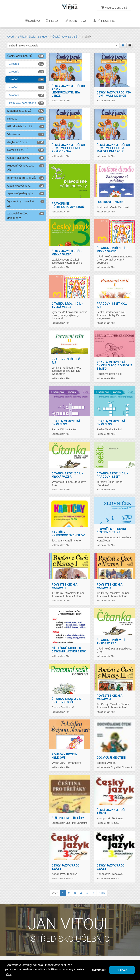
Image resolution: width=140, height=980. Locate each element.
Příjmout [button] (122, 970)
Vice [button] (9, 974)
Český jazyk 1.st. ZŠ (65, 37)
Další (102, 893)
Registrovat (77, 21)
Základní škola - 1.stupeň (33, 37)
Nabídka (33, 21)
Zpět (55, 893)
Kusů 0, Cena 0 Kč (114, 8)
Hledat (53, 21)
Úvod (10, 37)
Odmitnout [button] (99, 970)
